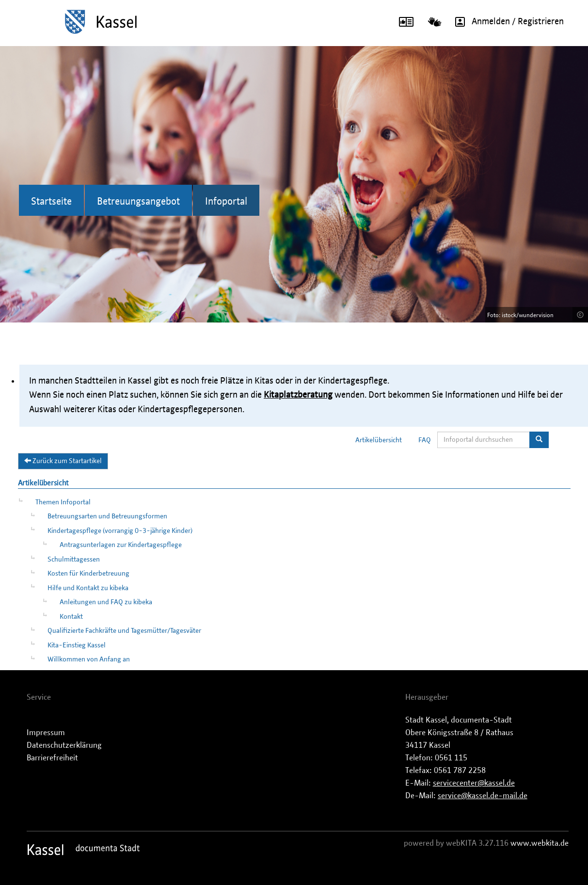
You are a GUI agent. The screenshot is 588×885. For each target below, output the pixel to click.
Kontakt (71, 617)
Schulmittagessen (74, 560)
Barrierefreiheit (52, 758)
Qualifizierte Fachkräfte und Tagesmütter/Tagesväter (124, 631)
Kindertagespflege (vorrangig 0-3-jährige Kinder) (120, 531)
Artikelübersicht (379, 440)
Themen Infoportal (63, 502)
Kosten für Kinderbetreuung (88, 574)
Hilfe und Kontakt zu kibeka (88, 588)
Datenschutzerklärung (64, 745)
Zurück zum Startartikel (63, 461)
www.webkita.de (540, 843)
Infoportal (226, 202)
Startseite (51, 202)
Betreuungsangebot (138, 202)
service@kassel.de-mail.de (483, 796)
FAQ (425, 440)
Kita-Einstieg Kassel (77, 645)
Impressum (46, 733)
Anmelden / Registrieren (506, 22)
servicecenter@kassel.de (474, 783)
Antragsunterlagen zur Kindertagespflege (121, 545)
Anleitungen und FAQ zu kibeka (106, 602)
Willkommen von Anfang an (89, 660)
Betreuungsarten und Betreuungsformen (107, 516)
